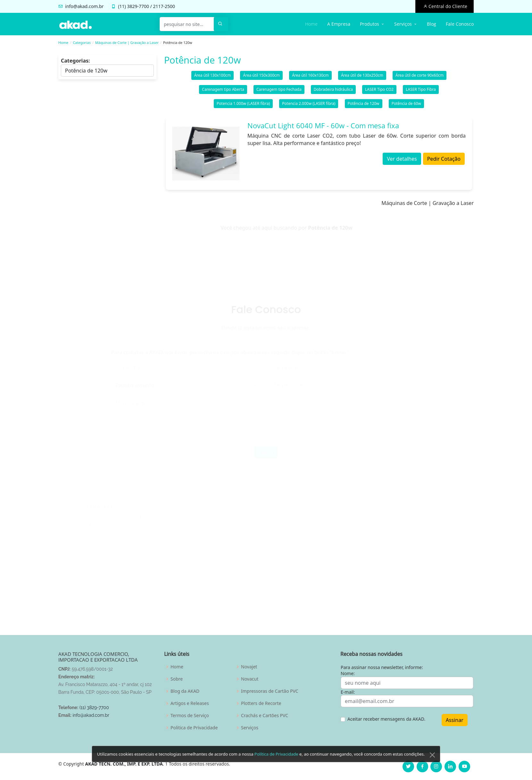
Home (311, 24)
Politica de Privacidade (194, 728)
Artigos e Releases (190, 703)
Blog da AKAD (185, 691)
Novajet (249, 667)
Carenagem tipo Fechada (279, 92)
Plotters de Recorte (261, 703)
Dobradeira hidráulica (333, 92)
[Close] (432, 764)
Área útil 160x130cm (310, 78)
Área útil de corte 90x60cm (420, 78)
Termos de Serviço (190, 716)
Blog (432, 24)
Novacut (250, 679)
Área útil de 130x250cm (362, 78)
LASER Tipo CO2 (379, 92)
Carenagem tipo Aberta (223, 92)
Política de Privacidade (276, 763)
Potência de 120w (364, 106)
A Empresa (339, 24)
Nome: (348, 673)
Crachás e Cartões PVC (265, 716)
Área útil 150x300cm (261, 78)
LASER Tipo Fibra (421, 92)
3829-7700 (138, 6)
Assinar (455, 720)
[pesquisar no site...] (187, 24)
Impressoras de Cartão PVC (270, 691)
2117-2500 (164, 6)
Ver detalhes (402, 161)
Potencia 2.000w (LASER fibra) (309, 106)
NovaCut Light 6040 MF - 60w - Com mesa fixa (323, 128)
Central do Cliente (447, 6)
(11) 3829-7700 (94, 708)
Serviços (250, 728)
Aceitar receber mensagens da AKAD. (386, 719)
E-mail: (348, 692)
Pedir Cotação (444, 161)
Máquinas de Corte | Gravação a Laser (127, 42)
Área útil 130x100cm (213, 78)
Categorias (82, 42)
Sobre (177, 679)
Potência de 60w (406, 106)
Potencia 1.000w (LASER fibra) (243, 106)
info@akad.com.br (84, 6)
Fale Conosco (460, 24)
